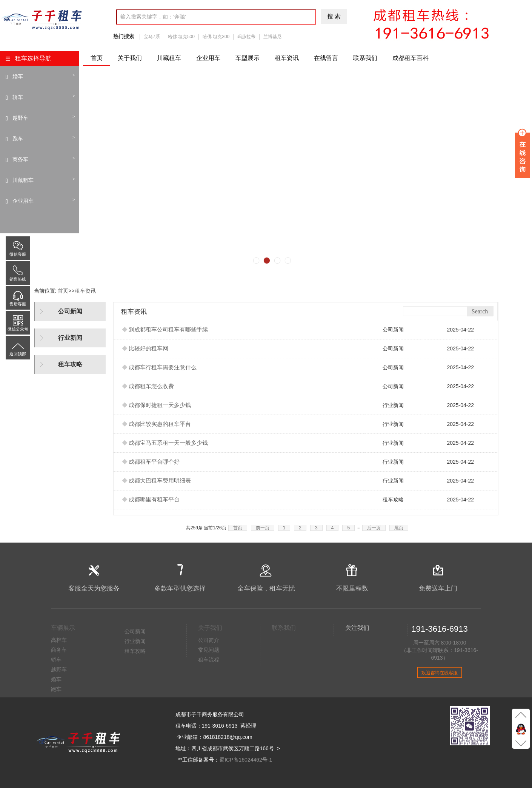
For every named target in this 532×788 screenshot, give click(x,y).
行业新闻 (135, 641)
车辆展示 (63, 628)
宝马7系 (152, 37)
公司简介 (209, 640)
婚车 (18, 76)
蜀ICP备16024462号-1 (246, 760)
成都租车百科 (411, 58)
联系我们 (365, 58)
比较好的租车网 (145, 349)
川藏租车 (169, 58)
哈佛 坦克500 (181, 37)
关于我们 (130, 58)
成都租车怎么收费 (148, 386)
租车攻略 (135, 651)
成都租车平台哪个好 (151, 462)
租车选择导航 (28, 58)
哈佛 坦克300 (216, 37)
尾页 (399, 528)
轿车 (18, 97)
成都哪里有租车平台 (151, 500)
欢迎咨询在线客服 (440, 673)
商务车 (20, 159)
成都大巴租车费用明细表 (157, 481)
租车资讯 (287, 58)
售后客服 (18, 294)
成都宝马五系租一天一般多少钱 (165, 443)
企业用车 (208, 58)
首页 (97, 58)
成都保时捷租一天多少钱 (157, 405)
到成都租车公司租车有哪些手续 (165, 330)
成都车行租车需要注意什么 (159, 367)
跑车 (18, 139)
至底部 (521, 743)
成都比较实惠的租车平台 (157, 424)
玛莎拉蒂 (246, 37)
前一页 (263, 528)
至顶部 (521, 715)
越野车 (20, 118)
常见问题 (209, 650)
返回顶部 (18, 344)
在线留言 (326, 58)
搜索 (335, 16)
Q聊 (521, 729)
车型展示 (248, 58)
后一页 (374, 528)
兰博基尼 (272, 37)
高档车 (59, 640)
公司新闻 (135, 631)
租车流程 (209, 660)
